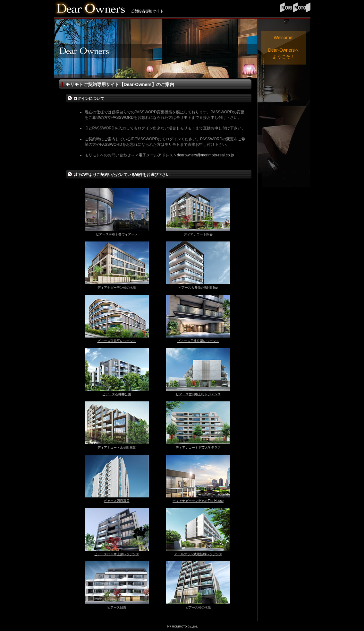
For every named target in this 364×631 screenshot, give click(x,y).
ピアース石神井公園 (117, 394)
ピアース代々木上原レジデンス (117, 554)
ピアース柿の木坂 (198, 607)
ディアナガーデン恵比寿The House (198, 501)
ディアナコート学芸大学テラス (198, 447)
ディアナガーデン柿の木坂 (117, 288)
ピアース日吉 (117, 607)
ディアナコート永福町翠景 (117, 447)
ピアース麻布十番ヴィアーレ (117, 234)
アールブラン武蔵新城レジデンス (198, 554)
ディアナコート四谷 (198, 234)
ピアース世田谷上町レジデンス (198, 394)
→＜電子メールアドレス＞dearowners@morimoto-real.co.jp (182, 155)
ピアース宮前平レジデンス (117, 341)
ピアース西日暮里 (117, 501)
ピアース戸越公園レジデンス (198, 341)
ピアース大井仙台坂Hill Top (198, 288)
